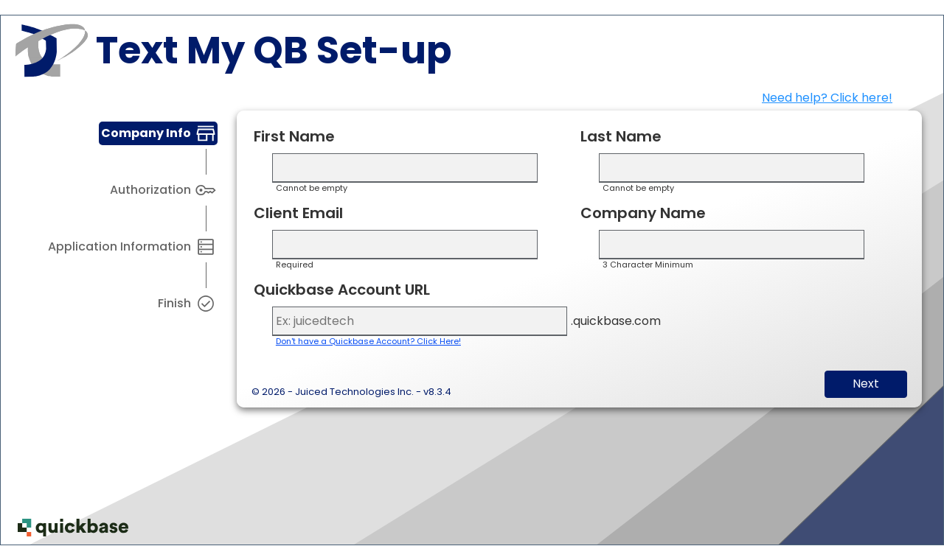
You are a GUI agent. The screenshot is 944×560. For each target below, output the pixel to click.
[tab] (158, 133)
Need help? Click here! (827, 98)
